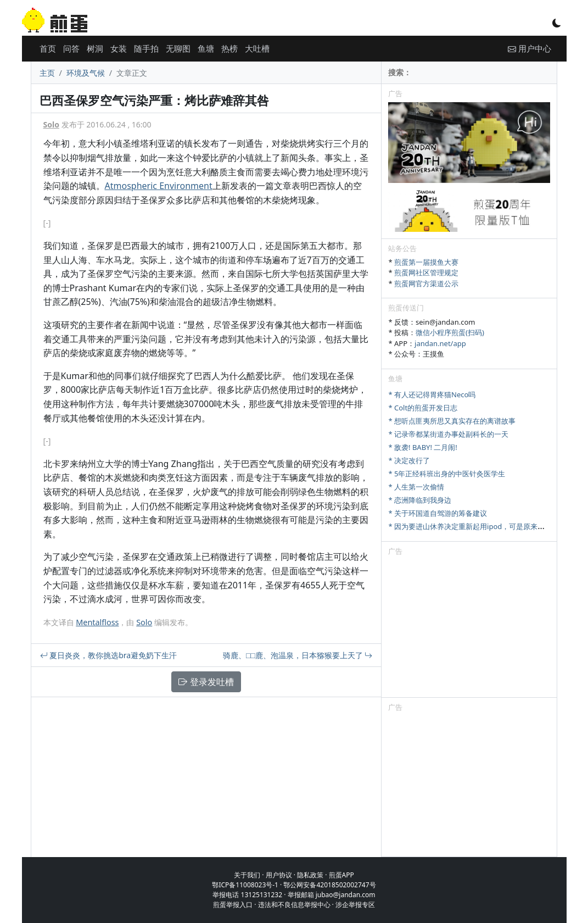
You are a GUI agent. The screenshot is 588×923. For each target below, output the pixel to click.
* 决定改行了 (409, 460)
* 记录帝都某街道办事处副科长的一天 (448, 434)
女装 (119, 48)
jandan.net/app (440, 343)
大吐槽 (257, 48)
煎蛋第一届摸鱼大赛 (426, 262)
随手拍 (146, 48)
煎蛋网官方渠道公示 (426, 283)
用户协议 (279, 875)
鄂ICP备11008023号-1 (245, 885)
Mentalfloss (97, 622)
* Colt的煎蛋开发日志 (423, 408)
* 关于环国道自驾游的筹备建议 (438, 513)
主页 (47, 73)
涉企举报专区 (355, 905)
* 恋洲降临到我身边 (420, 500)
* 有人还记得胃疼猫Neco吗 (432, 394)
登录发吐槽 (206, 682)
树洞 (95, 48)
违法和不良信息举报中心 (294, 905)
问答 (71, 48)
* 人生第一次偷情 (416, 487)
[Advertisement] (469, 629)
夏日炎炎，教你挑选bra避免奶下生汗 (109, 655)
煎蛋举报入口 (233, 905)
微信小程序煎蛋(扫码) (450, 332)
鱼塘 (206, 48)
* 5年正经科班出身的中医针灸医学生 (447, 474)
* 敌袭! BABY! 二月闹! (422, 447)
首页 (48, 48)
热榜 (229, 48)
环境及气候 (86, 73)
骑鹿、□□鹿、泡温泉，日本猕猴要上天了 (298, 655)
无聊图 (178, 48)
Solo (51, 124)
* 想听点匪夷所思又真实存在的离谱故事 (452, 421)
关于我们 (247, 875)
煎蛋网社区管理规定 (426, 273)
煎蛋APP (341, 875)
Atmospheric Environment (159, 186)
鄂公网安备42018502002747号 (329, 885)
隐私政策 (310, 875)
